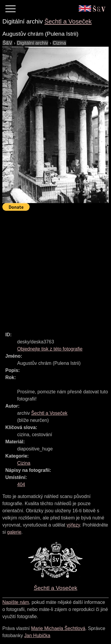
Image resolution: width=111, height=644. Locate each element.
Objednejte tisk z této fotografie (50, 349)
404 (21, 484)
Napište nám (16, 602)
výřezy (73, 525)
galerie (14, 532)
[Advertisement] (55, 269)
